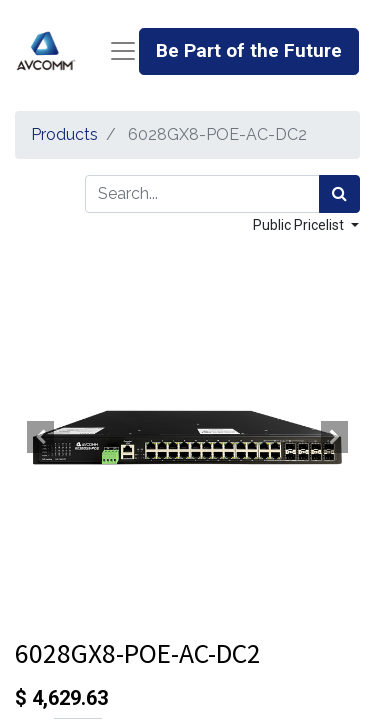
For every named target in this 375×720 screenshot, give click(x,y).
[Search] (339, 194)
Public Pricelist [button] (300, 225)
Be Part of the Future (249, 50)
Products (64, 134)
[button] (41, 437)
